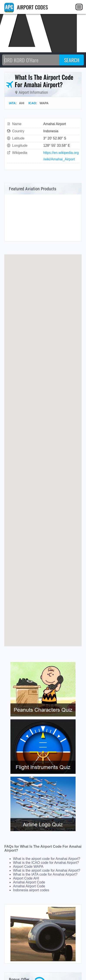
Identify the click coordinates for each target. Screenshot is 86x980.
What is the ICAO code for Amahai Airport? (46, 863)
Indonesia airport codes (31, 890)
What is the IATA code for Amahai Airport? (45, 874)
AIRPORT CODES (26, 7)
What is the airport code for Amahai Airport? (47, 859)
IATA (12, 103)
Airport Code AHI (26, 878)
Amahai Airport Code (29, 882)
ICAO (32, 103)
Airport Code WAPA (28, 867)
